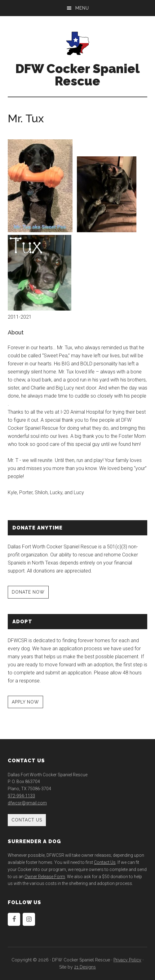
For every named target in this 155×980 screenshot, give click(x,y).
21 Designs (85, 967)
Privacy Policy (127, 960)
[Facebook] (14, 919)
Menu (82, 8)
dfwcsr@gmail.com (27, 803)
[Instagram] (29, 919)
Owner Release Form (45, 877)
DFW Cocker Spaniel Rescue (78, 75)
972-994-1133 (21, 796)
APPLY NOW (25, 702)
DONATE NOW (28, 592)
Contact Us (27, 820)
